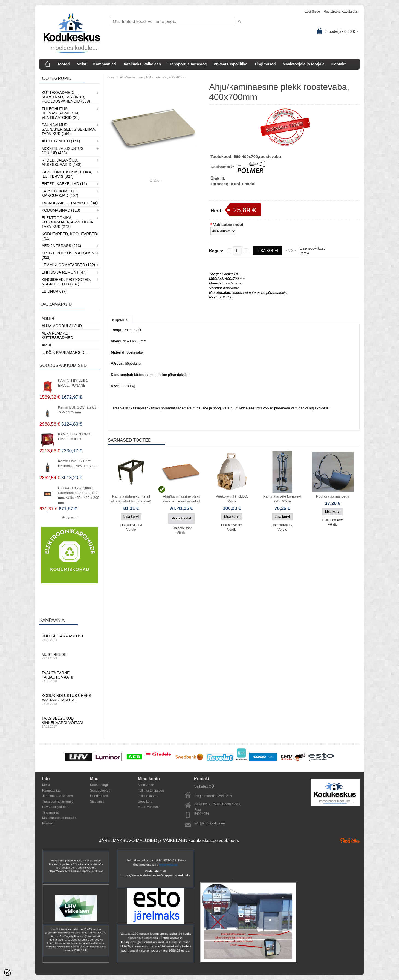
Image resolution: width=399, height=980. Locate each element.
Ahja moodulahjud (62, 326)
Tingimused (265, 64)
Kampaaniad (104, 64)
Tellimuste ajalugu (151, 791)
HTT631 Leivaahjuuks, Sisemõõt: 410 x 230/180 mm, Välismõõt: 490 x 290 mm (79, 495)
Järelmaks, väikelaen (142, 64)
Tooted (63, 64)
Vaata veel (70, 518)
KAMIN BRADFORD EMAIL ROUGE (74, 437)
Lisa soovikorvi (313, 248)
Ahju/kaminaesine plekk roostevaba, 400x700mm (153, 77)
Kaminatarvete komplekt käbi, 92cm (282, 499)
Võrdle (304, 253)
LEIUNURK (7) (54, 291)
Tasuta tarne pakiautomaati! (70, 677)
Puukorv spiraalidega (333, 496)
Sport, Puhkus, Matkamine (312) (69, 255)
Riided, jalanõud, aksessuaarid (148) (62, 162)
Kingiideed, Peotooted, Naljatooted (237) (66, 282)
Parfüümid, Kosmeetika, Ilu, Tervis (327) (67, 174)
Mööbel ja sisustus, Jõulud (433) (63, 151)
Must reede (70, 656)
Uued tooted (99, 796)
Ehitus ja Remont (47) (64, 272)
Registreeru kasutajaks (341, 12)
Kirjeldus (120, 320)
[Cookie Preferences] (8, 972)
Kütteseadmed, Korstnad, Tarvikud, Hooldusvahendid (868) (66, 97)
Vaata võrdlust (148, 807)
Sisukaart (97, 801)
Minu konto (146, 785)
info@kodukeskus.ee (210, 823)
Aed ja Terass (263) (61, 246)
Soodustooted (100, 791)
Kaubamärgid (100, 785)
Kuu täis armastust (70, 638)
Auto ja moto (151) (61, 141)
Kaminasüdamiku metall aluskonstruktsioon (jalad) (131, 499)
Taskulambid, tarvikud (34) (70, 203)
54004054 (202, 814)
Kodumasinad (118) (61, 210)
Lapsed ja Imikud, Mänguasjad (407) (60, 193)
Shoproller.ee (350, 841)
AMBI (46, 345)
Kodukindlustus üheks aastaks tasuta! (70, 699)
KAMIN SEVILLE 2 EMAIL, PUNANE (73, 383)
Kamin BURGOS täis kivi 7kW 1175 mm (78, 410)
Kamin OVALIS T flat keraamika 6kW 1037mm (78, 463)
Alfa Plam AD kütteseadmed (57, 335)
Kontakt (339, 64)
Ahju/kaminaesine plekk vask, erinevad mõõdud (182, 499)
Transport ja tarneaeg (187, 64)
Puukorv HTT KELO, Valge (232, 499)
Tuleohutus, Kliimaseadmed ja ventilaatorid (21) (61, 113)
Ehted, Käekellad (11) (64, 184)
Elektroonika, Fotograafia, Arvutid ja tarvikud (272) (67, 222)
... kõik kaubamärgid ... (65, 352)
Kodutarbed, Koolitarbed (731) (69, 236)
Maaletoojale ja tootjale (303, 64)
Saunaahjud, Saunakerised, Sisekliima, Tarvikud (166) (69, 129)
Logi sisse (312, 12)
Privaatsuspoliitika (230, 64)
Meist (82, 64)
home (112, 77)
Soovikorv (145, 801)
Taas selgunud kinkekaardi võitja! (70, 722)
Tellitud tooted (148, 796)
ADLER (48, 318)
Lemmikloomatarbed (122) (68, 265)
